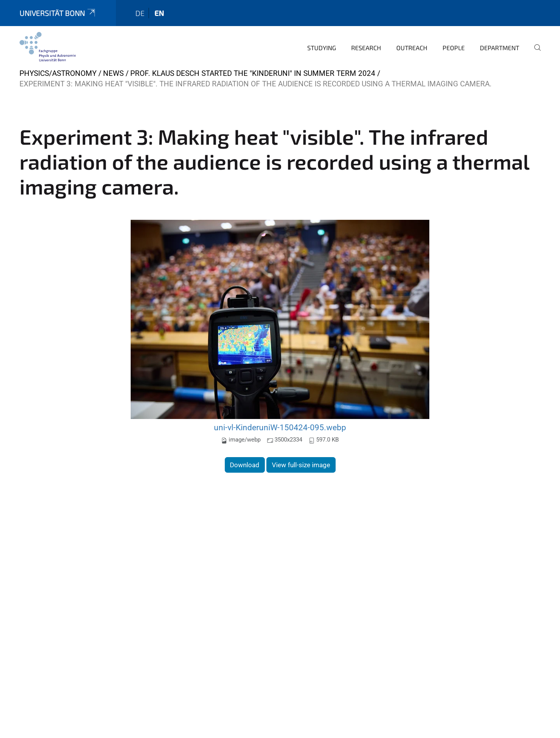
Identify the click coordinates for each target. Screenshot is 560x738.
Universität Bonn (58, 13)
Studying (322, 48)
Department (500, 48)
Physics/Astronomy (58, 73)
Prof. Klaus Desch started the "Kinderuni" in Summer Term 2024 (253, 73)
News (113, 73)
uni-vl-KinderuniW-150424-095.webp (280, 427)
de (140, 13)
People (454, 48)
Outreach (412, 48)
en (159, 13)
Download (245, 465)
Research (366, 48)
